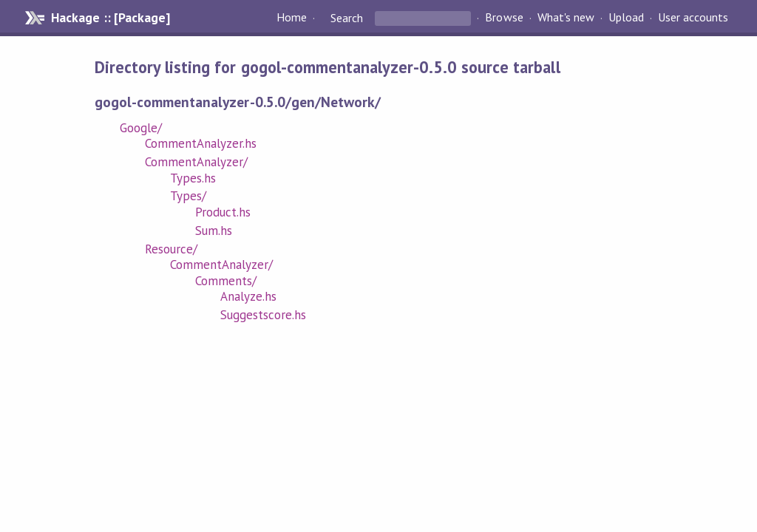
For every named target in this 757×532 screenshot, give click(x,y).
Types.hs (193, 178)
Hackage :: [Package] (110, 18)
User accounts (693, 18)
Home (292, 18)
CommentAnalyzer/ (196, 162)
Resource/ (171, 249)
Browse (504, 18)
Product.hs (223, 212)
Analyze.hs (248, 296)
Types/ (188, 196)
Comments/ (226, 281)
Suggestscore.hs (263, 315)
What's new (566, 18)
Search (347, 18)
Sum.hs (214, 231)
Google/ (141, 128)
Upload (626, 18)
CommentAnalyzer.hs (201, 143)
